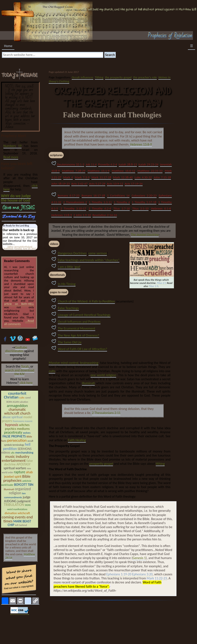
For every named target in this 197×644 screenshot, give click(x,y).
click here (26, 383)
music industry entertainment (15, 458)
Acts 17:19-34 (134, 184)
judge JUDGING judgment (17, 499)
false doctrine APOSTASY (18, 463)
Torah (25, 366)
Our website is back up (18, 230)
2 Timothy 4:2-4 (100, 208)
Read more (11, 157)
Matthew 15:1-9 (98, 171)
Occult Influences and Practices (79, 322)
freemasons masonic (23, 421)
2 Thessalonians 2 (75, 202)
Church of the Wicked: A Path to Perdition (86, 301)
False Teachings (68, 308)
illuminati (88, 383)
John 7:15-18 (162, 177)
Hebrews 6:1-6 (161, 208)
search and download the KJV (20, 372)
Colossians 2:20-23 (144, 196)
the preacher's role (145, 77)
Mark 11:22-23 (157, 578)
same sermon (98, 253)
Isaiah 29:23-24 (148, 164)
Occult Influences (82, 77)
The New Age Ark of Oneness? (78, 335)
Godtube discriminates (16, 349)
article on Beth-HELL (19, 304)
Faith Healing (77, 440)
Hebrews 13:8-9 (141, 144)
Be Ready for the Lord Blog (16, 226)
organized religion (20, 491)
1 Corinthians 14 (118, 196)
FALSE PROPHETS (14, 436)
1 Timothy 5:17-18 (144, 202)
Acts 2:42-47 (79, 184)
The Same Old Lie (70, 342)
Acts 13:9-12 (115, 184)
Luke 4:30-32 (143, 177)
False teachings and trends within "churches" (89, 260)
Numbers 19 (12, 146)
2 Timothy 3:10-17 (73, 208)
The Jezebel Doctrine (145, 235)
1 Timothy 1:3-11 (100, 202)
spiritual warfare (15, 468)
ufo (13, 453)
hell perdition (17, 447)
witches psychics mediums (17, 427)
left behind (21, 525)
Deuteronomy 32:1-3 (71, 164)
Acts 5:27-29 (97, 184)
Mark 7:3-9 (82, 177)
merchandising (24, 452)
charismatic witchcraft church (17, 411)
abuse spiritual (13, 417)
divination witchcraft (17, 513)
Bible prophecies (17, 478)
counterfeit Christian (15, 395)
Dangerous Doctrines (72, 253)
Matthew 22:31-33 (150, 171)
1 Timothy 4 (122, 202)
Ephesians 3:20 (142, 574)
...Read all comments (19, 322)
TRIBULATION (14, 505)
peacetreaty (13, 432)
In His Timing (67, 284)
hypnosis (12, 425)
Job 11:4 (91, 164)
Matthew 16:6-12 (123, 171)
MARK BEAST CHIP (19, 523)
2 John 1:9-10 (82, 215)
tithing (160, 464)
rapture (20, 472)
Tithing (99, 77)
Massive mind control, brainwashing (73, 363)
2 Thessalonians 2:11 (106, 413)
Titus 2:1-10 (140, 208)
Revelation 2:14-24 (105, 215)
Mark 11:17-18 (101, 177)
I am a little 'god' (69, 267)
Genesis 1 (139, 558)
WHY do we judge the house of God (16, 198)
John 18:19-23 (60, 184)
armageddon (17, 406)
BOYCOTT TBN (24, 485)
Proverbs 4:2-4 (108, 164)
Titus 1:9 (153, 286)
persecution (17, 440)
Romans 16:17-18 (93, 196)
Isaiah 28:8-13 (128, 164)
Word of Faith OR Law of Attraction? (82, 349)
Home (8, 46)
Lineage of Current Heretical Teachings (84, 315)
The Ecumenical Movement (76, 328)
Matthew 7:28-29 (74, 171)
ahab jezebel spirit (18, 474)
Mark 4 (68, 177)
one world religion (103, 375)
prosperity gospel (101, 464)
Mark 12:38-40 (123, 177)
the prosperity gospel (118, 77)
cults (52, 371)
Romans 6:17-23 (69, 196)
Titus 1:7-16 (122, 208)
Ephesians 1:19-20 (119, 574)
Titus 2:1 (161, 283)
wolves (27, 433)
